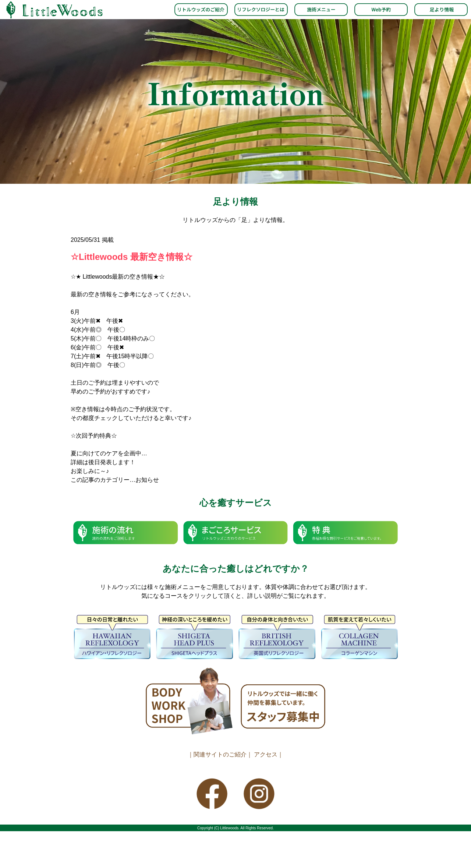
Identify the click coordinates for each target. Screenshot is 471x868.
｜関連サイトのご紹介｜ (220, 754)
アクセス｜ (269, 754)
